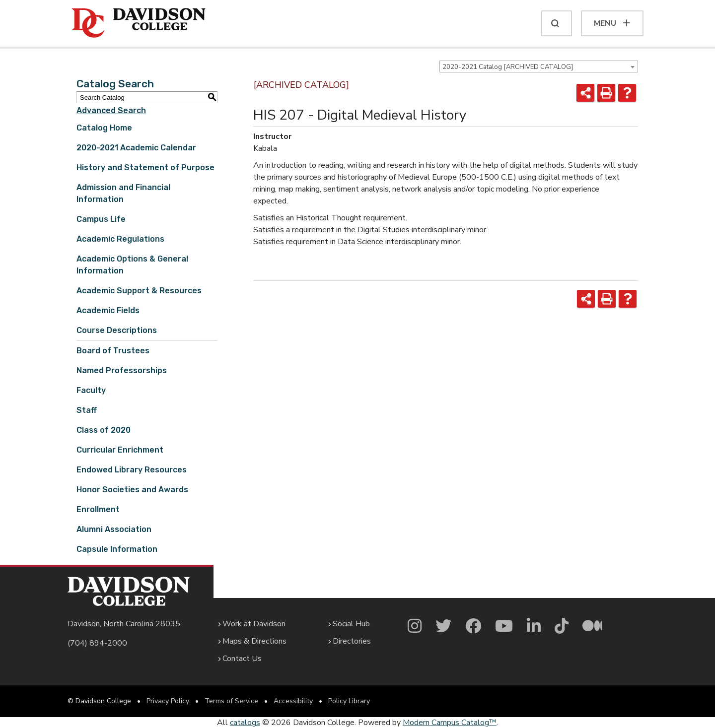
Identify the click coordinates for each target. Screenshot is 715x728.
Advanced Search (111, 110)
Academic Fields (108, 310)
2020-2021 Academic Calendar (136, 148)
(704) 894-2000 (97, 643)
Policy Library (349, 701)
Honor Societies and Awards (132, 490)
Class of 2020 (104, 430)
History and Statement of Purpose (145, 167)
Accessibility (293, 701)
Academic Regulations (120, 239)
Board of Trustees (113, 351)
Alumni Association (114, 529)
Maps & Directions (254, 641)
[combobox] (539, 66)
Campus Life (101, 219)
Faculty (91, 390)
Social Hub (351, 624)
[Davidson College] (139, 23)
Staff (87, 410)
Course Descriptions (117, 330)
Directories (352, 641)
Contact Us (242, 659)
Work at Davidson (254, 624)
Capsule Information (117, 549)
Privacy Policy (168, 701)
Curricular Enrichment (120, 450)
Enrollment (98, 509)
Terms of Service (231, 701)
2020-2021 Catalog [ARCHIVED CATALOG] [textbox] (508, 67)
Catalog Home (104, 128)
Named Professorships (122, 370)
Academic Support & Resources (139, 291)
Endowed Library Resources (132, 470)
